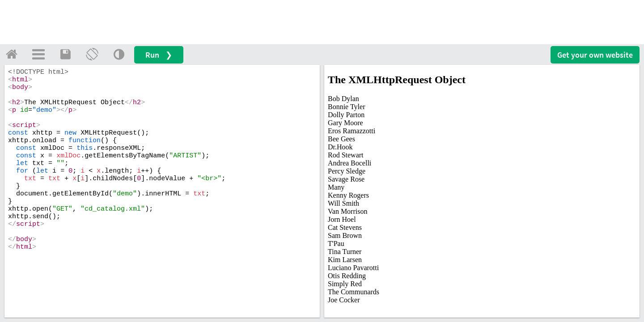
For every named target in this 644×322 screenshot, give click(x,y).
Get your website (595, 55)
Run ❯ (159, 55)
